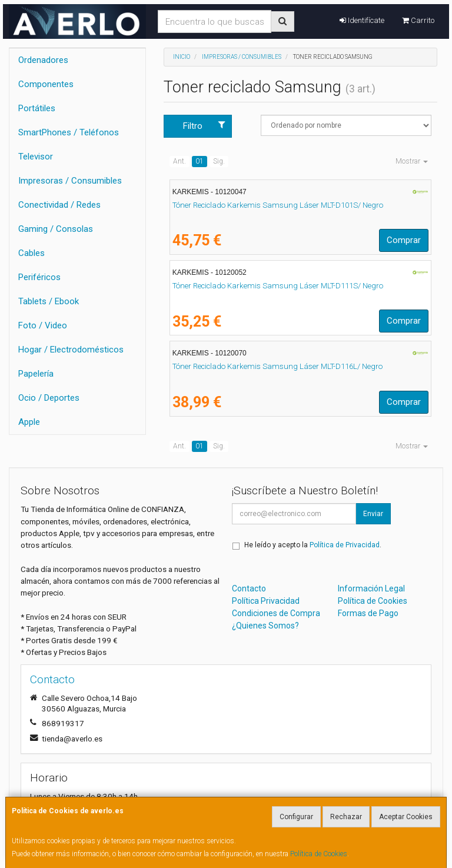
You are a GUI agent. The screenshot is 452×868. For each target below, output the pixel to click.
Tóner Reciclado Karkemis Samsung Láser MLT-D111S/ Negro (278, 286)
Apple (29, 422)
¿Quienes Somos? (265, 626)
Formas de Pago (368, 613)
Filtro (204, 126)
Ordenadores (43, 60)
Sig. (219, 161)
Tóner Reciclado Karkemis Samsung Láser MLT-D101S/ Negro (278, 205)
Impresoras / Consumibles (70, 181)
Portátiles (37, 108)
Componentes (46, 84)
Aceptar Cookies (406, 817)
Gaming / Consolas (56, 229)
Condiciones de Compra (276, 613)
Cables (31, 253)
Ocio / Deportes (49, 398)
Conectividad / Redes (59, 205)
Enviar (373, 514)
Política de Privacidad (345, 545)
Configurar (296, 817)
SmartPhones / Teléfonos (69, 132)
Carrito (418, 20)
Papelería (36, 374)
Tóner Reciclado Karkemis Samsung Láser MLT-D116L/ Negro (277, 366)
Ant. (180, 161)
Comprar (404, 240)
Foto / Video (43, 325)
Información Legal (371, 588)
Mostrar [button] (412, 161)
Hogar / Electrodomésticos (71, 350)
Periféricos (39, 277)
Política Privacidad (266, 601)
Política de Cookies (319, 854)
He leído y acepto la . (313, 545)
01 (200, 161)
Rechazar (346, 817)
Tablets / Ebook (49, 301)
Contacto (249, 588)
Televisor (36, 157)
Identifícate (362, 20)
